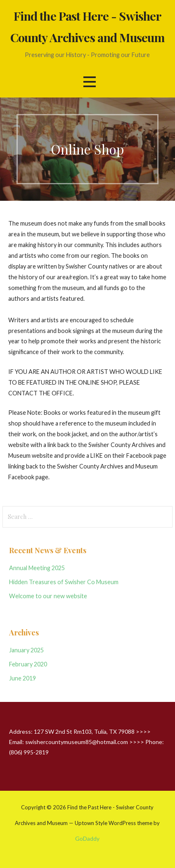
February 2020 (28, 664)
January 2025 (26, 650)
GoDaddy (87, 838)
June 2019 (22, 678)
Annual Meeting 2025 (37, 568)
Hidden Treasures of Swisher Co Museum (64, 582)
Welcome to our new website (48, 596)
